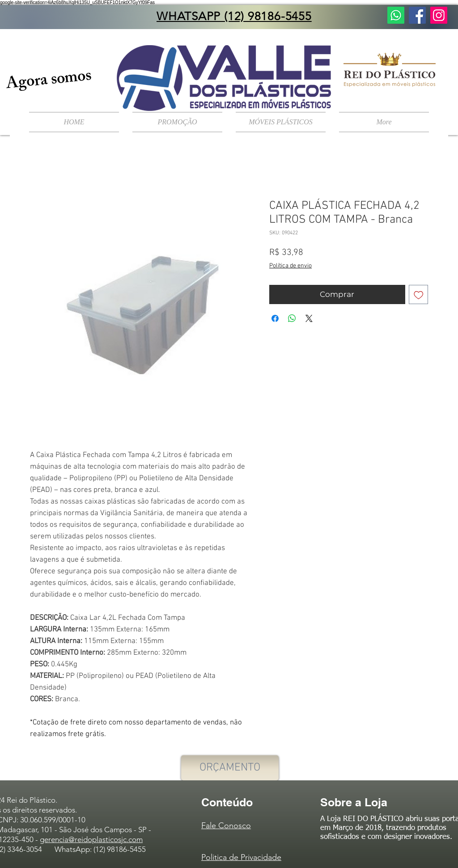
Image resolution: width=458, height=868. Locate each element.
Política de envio (290, 266)
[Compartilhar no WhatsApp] (292, 318)
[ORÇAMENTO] (230, 768)
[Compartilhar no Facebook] (275, 318)
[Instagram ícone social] (439, 15)
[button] (281, 122)
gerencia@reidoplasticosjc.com (91, 839)
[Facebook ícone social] (417, 15)
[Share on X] (309, 318)
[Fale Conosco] (396, 15)
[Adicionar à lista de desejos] (419, 295)
